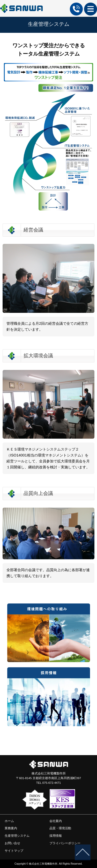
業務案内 (11, 828)
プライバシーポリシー (65, 843)
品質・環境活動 (60, 828)
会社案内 (56, 821)
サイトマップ (14, 851)
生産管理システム (17, 836)
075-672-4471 (52, 783)
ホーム (5, 35)
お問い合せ (12, 843)
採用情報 (56, 836)
